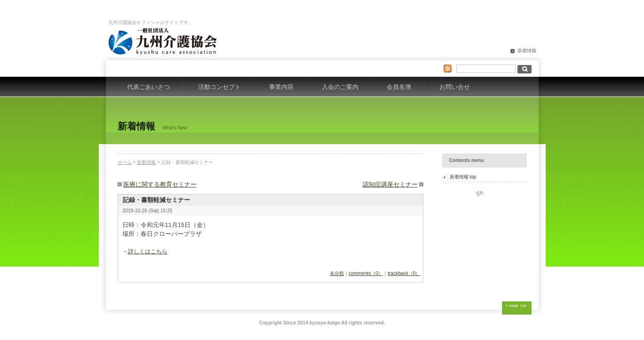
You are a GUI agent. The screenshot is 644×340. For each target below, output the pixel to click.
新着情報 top (463, 177)
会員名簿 (399, 87)
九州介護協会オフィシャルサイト (167, 41)
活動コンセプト (219, 87)
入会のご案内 (340, 87)
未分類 (337, 273)
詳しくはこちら (148, 251)
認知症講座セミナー (390, 184)
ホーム (125, 162)
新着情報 (527, 51)
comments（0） (366, 273)
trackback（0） (404, 273)
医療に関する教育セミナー (160, 184)
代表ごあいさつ (148, 87)
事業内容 (281, 87)
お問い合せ (455, 87)
